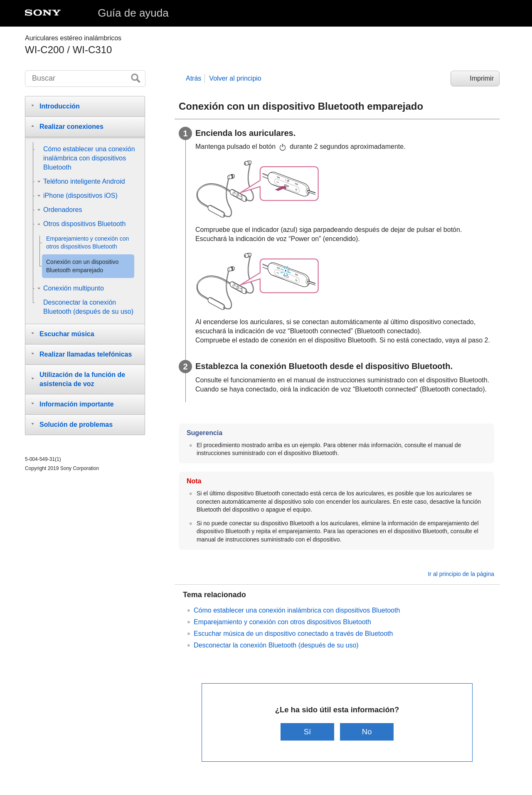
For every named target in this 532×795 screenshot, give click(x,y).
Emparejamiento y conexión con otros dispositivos (282, 622)
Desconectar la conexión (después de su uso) (276, 645)
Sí (307, 732)
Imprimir (482, 78)
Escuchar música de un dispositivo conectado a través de (293, 634)
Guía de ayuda (133, 13)
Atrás (193, 78)
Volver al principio (235, 78)
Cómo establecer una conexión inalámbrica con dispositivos (297, 610)
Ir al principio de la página (461, 574)
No (367, 732)
